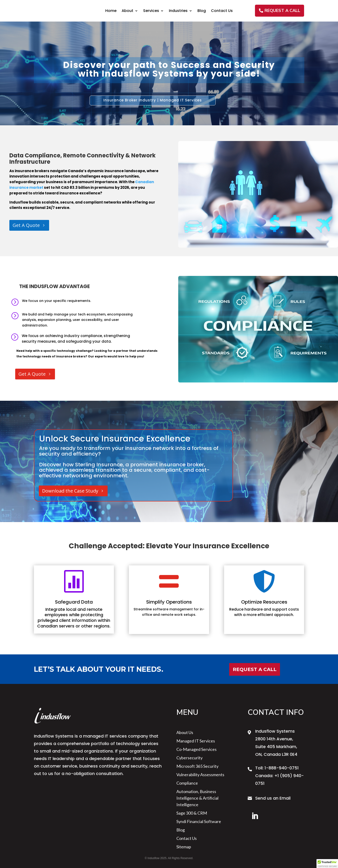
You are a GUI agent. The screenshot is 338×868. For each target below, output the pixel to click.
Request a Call (255, 669)
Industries (178, 11)
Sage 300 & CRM (192, 813)
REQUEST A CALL (282, 11)
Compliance (187, 783)
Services (151, 11)
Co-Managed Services (196, 749)
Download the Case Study (70, 491)
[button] (327, 864)
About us (185, 732)
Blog (202, 11)
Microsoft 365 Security (197, 766)
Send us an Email (273, 798)
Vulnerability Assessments (200, 775)
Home (111, 11)
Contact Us (222, 11)
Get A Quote (26, 225)
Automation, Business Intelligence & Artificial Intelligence (197, 798)
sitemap (184, 847)
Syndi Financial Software (199, 821)
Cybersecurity (189, 758)
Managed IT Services (196, 741)
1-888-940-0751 (282, 768)
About (127, 11)
